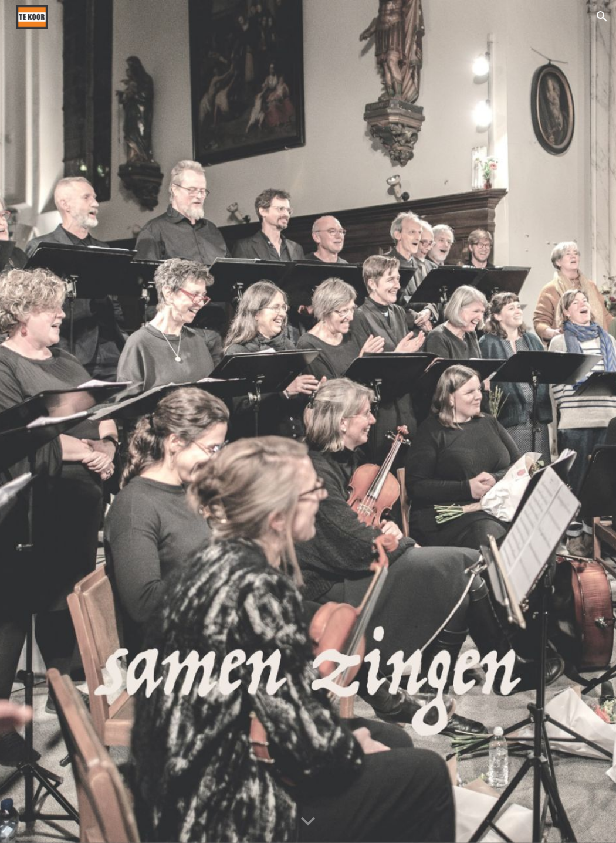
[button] (602, 16)
